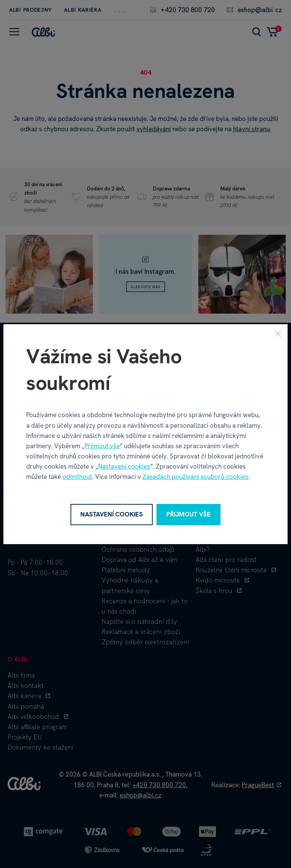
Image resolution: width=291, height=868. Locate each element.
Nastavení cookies (124, 466)
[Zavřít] (278, 333)
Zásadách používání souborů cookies (195, 477)
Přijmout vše (102, 446)
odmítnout (77, 477)
